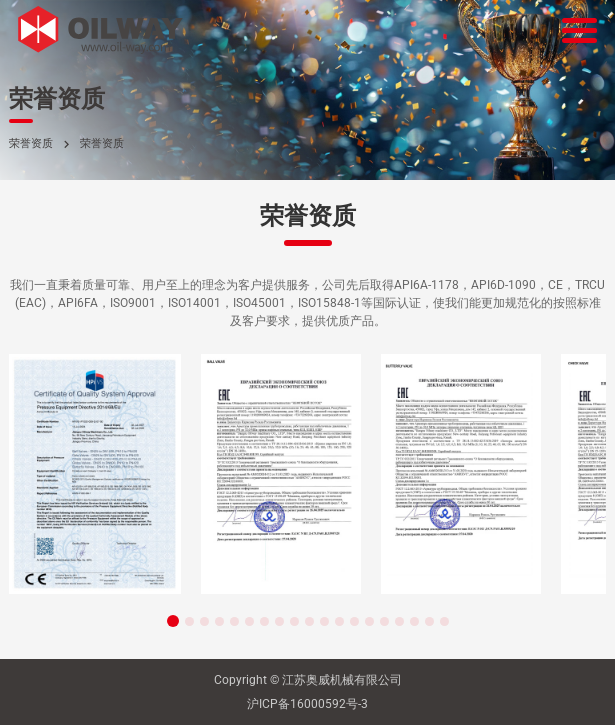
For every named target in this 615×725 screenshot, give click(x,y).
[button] (173, 621)
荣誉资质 (31, 143)
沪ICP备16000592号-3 (307, 704)
